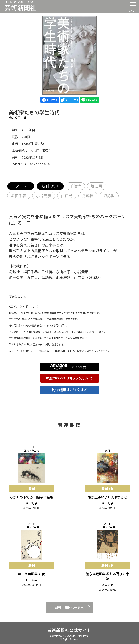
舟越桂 (88, 196)
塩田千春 (19, 196)
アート (21, 186)
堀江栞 (97, 186)
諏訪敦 (109, 196)
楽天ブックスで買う (69, 378)
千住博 (75, 186)
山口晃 (67, 196)
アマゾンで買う (70, 367)
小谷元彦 (44, 196)
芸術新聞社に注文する (69, 390)
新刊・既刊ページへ (69, 607)
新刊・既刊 (50, 186)
